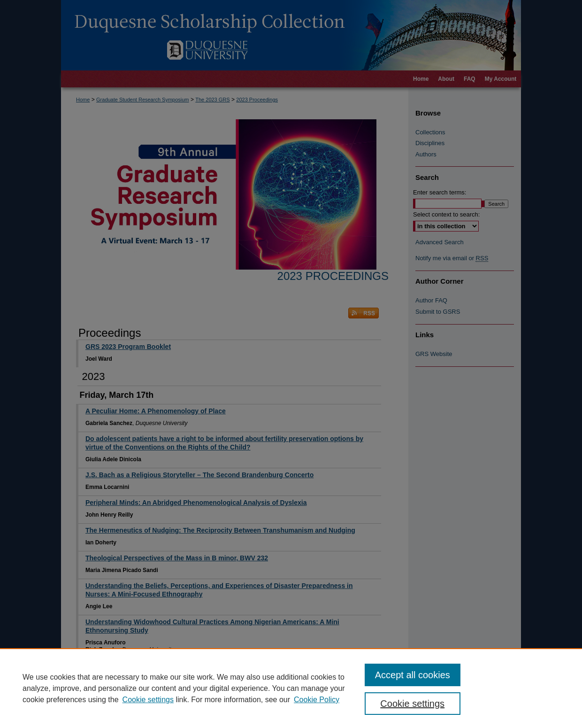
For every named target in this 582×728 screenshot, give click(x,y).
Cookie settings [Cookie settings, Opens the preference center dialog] (412, 704)
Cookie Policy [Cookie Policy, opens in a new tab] (317, 700)
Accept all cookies (413, 675)
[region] (291, 688)
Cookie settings (148, 700)
